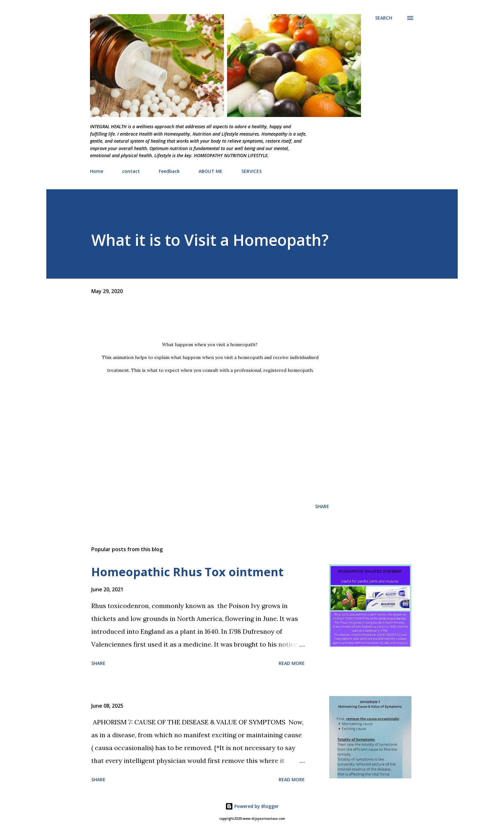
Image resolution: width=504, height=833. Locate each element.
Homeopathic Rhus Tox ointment (187, 572)
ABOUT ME (211, 171)
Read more (292, 663)
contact (131, 171)
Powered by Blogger (252, 806)
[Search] (384, 18)
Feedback (169, 171)
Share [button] (322, 506)
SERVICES (252, 171)
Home (97, 171)
